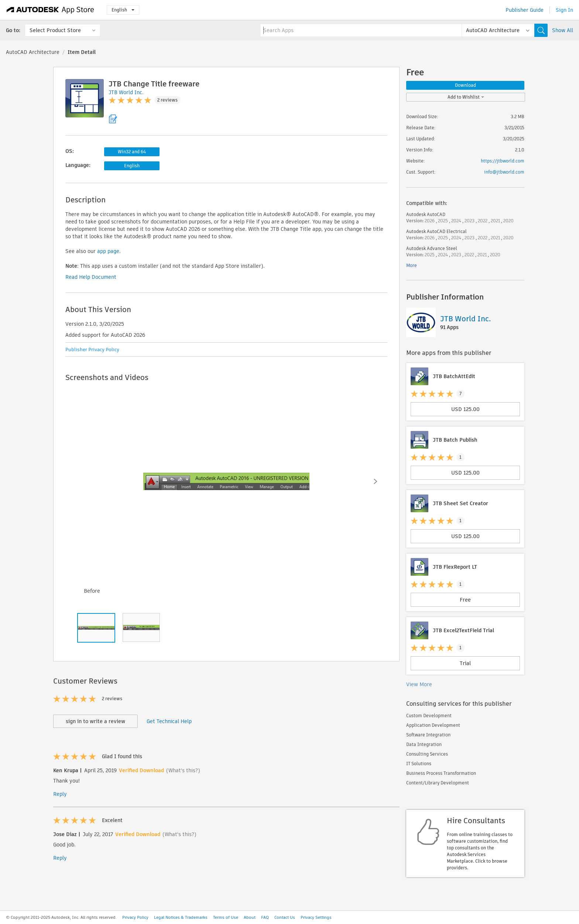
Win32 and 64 (132, 152)
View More (419, 684)
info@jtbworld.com (504, 172)
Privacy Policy (135, 917)
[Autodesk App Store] (50, 10)
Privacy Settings (316, 917)
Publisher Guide (525, 10)
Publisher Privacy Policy (92, 350)
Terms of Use (226, 917)
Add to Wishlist (466, 97)
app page (108, 251)
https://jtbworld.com (503, 161)
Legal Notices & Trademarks (181, 917)
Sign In (564, 10)
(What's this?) (183, 770)
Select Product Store (55, 30)
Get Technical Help (169, 721)
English (123, 10)
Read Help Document (91, 277)
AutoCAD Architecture (33, 52)
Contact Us (285, 917)
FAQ (265, 917)
